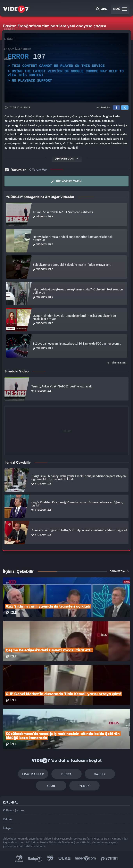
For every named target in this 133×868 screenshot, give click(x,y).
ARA (101, 9)
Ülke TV (64, 858)
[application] (66, 68)
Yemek (84, 786)
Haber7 (85, 858)
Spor (51, 786)
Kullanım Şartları (13, 810)
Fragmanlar (33, 774)
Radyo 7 (35, 858)
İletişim (8, 828)
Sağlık (100, 774)
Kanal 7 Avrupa (50, 858)
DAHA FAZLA (119, 571)
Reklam (8, 819)
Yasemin (109, 858)
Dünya (67, 774)
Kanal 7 (19, 858)
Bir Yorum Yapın (66, 181)
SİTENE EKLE (116, 363)
